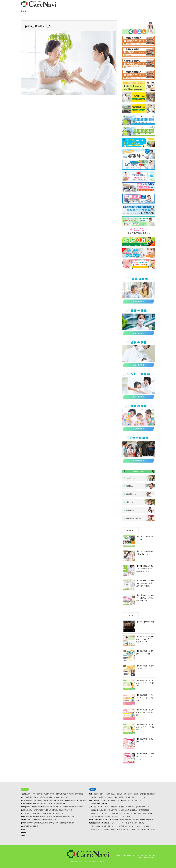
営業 (148, 829)
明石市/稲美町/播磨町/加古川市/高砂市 (71, 807)
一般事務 (98, 826)
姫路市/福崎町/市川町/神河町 (31, 810)
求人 (26, 11)
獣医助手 (142, 823)
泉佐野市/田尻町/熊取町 (45, 804)
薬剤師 (130, 794)
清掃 (136, 823)
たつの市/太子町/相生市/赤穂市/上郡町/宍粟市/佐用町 (38, 813)
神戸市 (28, 807)
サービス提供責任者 (112, 813)
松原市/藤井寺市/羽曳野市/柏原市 (32, 800)
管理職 (150, 813)
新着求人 (130, 530)
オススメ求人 (130, 616)
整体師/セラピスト (97, 829)
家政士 (104, 826)
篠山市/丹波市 (60, 813)
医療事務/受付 (111, 794)
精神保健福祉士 (132, 810)
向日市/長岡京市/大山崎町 (30, 826)
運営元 (102, 862)
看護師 (96, 794)
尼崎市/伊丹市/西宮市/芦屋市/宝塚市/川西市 (45, 807)
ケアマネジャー (131, 807)
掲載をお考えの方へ (77, 862)
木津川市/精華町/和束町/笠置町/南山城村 (44, 820)
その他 (91, 826)
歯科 (91, 800)
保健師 (142, 794)
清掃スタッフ (135, 829)
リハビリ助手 (126, 816)
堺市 (33, 794)
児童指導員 (128, 820)
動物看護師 (106, 823)
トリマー (113, 823)
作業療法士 (100, 816)
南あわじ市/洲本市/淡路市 (55, 816)
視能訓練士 (94, 797)
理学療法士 (108, 816)
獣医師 (98, 823)
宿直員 (143, 829)
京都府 (23, 820)
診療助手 (119, 794)
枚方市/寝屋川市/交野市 (29, 797)
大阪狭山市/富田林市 (50, 800)
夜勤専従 (122, 807)
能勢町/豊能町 (79, 794)
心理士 (121, 797)
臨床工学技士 (103, 797)
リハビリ (92, 816)
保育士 (105, 820)
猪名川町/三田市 (69, 816)
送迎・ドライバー (113, 826)
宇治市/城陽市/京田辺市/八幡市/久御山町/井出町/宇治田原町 (40, 823)
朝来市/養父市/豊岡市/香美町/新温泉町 (34, 816)
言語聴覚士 (117, 816)
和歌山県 (23, 833)
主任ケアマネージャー (144, 807)
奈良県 (23, 829)
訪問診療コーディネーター (99, 804)
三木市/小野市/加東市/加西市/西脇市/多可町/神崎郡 (57, 810)
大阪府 (23, 794)
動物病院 (92, 823)
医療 (91, 794)
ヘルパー (106, 807)
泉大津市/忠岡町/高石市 (80, 800)
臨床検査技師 (113, 797)
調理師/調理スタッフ (123, 829)
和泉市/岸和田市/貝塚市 (29, 804)
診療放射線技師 (150, 794)
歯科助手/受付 (106, 800)
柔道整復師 (124, 826)
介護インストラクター (98, 813)
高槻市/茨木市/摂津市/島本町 (45, 794)
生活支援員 (103, 810)
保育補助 (152, 820)
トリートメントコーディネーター (138, 800)
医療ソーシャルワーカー (139, 797)
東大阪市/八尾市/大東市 (61, 797)
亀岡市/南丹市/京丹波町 (67, 823)
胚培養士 (128, 797)
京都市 (28, 820)
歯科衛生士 (97, 800)
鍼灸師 (131, 826)
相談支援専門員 (113, 810)
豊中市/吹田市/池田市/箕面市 (64, 794)
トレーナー (121, 823)
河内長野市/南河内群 (64, 800)
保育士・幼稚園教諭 (95, 820)
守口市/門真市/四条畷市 (45, 797)
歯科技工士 (116, 800)
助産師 (136, 794)
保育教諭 (120, 820)
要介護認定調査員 (144, 810)
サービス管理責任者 (126, 813)
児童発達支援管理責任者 (140, 820)
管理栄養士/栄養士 (109, 829)
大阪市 (28, 794)
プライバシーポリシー (91, 862)
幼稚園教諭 (112, 820)
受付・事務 (130, 823)
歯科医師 (123, 800)
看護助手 (102, 794)
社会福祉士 (122, 810)
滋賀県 (23, 836)
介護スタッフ (98, 807)
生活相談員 (94, 810)
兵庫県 (23, 807)
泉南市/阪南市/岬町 (60, 804)
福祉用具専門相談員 (140, 813)
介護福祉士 (114, 807)
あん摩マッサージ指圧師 (142, 826)
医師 (125, 794)
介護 (91, 807)
